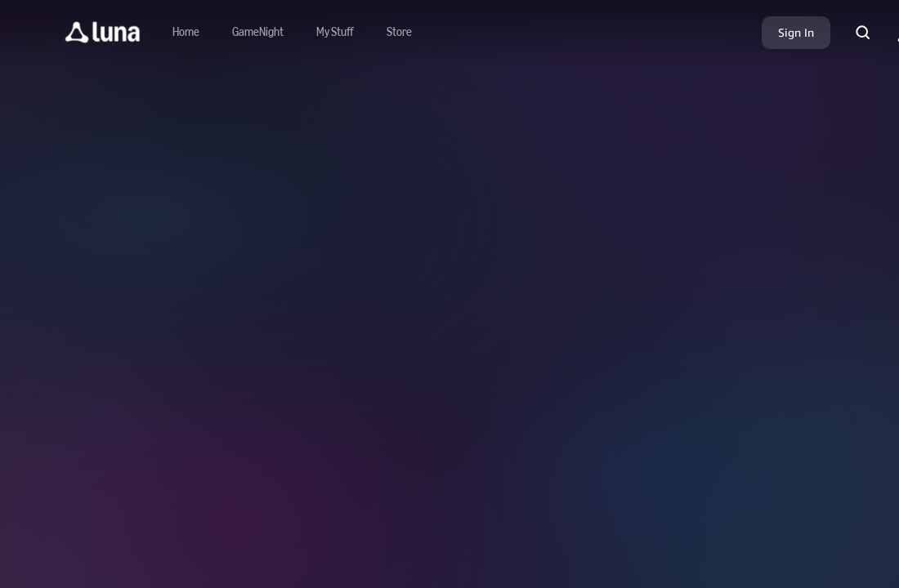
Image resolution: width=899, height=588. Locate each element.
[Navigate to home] (186, 33)
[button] (103, 33)
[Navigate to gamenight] (258, 33)
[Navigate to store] (399, 33)
